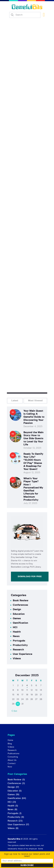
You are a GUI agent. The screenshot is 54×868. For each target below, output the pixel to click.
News (16, 636)
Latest (15, 401)
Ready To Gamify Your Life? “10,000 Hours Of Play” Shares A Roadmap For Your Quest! (33, 461)
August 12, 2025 (32, 473)
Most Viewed (35, 401)
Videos (17, 658)
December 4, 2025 (33, 426)
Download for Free (30, 577)
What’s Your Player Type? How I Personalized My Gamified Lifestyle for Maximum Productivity (33, 489)
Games (17, 618)
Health (17, 632)
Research (18, 650)
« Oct (15, 711)
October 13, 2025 (32, 448)
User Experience (23, 654)
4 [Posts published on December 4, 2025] (27, 686)
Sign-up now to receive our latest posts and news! (27, 855)
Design (17, 609)
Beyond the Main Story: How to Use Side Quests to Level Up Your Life (33, 438)
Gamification (20, 623)
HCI (15, 627)
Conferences (20, 605)
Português (19, 641)
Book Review (21, 600)
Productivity (20, 645)
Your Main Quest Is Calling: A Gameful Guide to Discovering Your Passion (34, 417)
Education (19, 614)
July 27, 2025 (30, 503)
